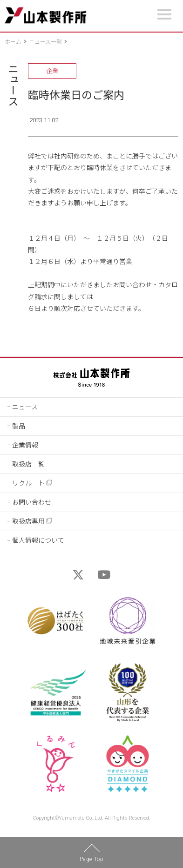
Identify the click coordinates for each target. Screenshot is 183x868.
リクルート (32, 483)
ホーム (13, 42)
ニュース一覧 (45, 42)
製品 (19, 426)
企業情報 (25, 445)
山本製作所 (45, 16)
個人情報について (38, 540)
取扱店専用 (32, 521)
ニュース (12, 85)
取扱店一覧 (28, 464)
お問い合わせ (32, 502)
